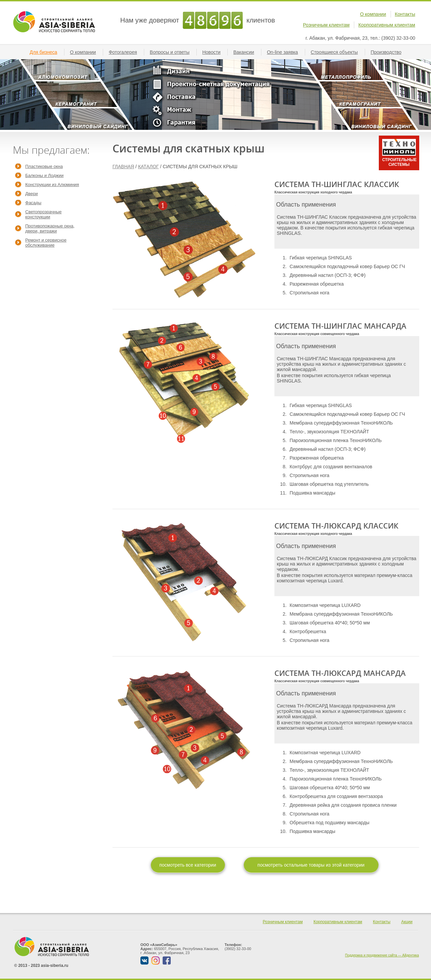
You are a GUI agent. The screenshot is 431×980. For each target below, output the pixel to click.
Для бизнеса (46, 52)
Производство (389, 52)
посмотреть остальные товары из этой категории (311, 865)
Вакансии (246, 52)
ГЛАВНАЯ (123, 167)
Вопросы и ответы (172, 52)
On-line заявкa (285, 52)
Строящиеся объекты (337, 52)
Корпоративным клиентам (387, 25)
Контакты (405, 14)
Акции (407, 922)
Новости (214, 52)
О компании (373, 14)
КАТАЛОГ (148, 167)
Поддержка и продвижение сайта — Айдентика (382, 955)
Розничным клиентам (326, 25)
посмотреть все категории (188, 865)
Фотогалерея (126, 52)
